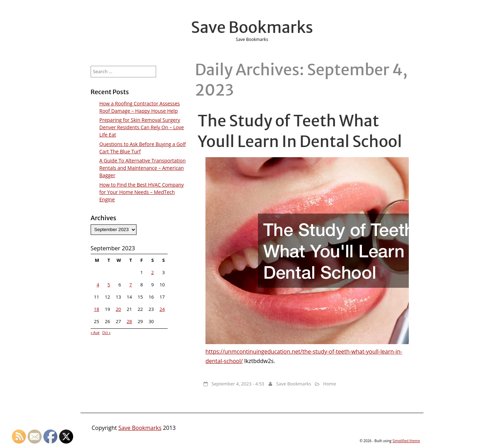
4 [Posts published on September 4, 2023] (98, 285)
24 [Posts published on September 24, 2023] (162, 309)
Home (330, 384)
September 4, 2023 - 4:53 (238, 384)
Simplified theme (406, 441)
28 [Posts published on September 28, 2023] (129, 321)
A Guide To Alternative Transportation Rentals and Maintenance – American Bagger (142, 168)
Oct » (106, 333)
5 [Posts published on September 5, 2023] (109, 285)
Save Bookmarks (252, 27)
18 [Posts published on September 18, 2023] (96, 309)
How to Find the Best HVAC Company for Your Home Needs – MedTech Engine (142, 192)
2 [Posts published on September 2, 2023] (153, 272)
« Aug (95, 333)
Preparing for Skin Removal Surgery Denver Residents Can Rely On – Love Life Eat (142, 127)
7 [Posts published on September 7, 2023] (131, 285)
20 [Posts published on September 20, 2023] (118, 309)
